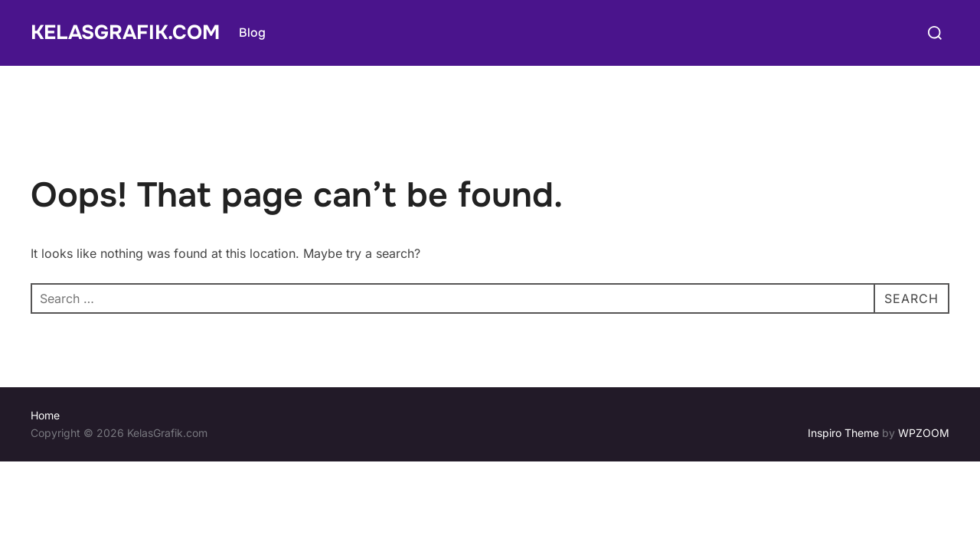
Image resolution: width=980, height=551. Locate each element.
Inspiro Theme (843, 433)
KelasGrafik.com (125, 33)
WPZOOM (924, 433)
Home (45, 415)
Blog (252, 33)
